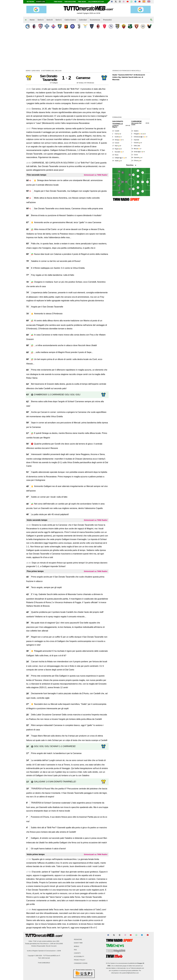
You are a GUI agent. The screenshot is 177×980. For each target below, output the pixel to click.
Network (31, 2)
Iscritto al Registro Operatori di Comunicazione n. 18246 (44, 951)
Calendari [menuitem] (83, 20)
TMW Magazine (70, 2)
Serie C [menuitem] (59, 20)
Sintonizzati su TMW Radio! (96, 175)
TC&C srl (36, 941)
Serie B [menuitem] (50, 20)
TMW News (82, 2)
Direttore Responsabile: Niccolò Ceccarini (44, 946)
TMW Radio (58, 2)
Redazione (78, 940)
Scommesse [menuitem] (95, 20)
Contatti (77, 953)
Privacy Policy (80, 960)
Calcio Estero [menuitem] (70, 20)
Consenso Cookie (81, 963)
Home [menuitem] (32, 20)
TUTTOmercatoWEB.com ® (52, 956)
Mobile (77, 946)
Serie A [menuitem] (41, 20)
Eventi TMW (78, 943)
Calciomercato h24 (96, 2)
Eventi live (40, 2)
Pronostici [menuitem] (107, 20)
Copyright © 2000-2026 (35, 956)
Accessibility (79, 957)
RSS (75, 950)
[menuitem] (26, 20)
